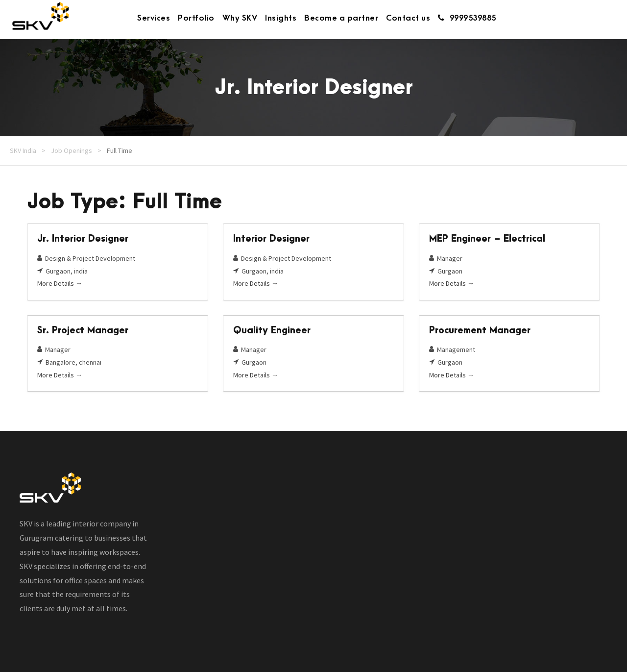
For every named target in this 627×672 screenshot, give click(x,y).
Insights (281, 18)
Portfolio (196, 18)
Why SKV (240, 18)
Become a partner (341, 18)
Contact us (408, 18)
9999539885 (467, 18)
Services (154, 18)
